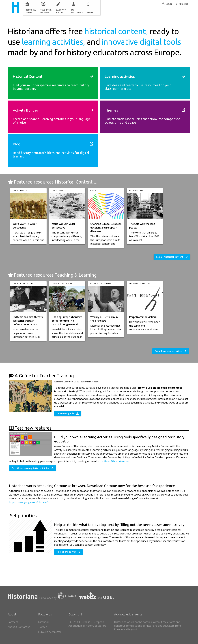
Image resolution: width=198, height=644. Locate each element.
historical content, (117, 31)
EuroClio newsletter (50, 632)
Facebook (44, 622)
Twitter (42, 627)
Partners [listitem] (22, 621)
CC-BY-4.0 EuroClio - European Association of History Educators (87, 624)
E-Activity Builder (61, 11)
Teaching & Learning (46, 11)
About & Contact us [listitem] (22, 626)
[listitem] (53, 621)
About (90, 12)
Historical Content (30, 11)
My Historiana (77, 11)
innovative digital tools (141, 42)
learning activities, (54, 42)
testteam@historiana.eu (115, 461)
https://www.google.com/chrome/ (29, 502)
